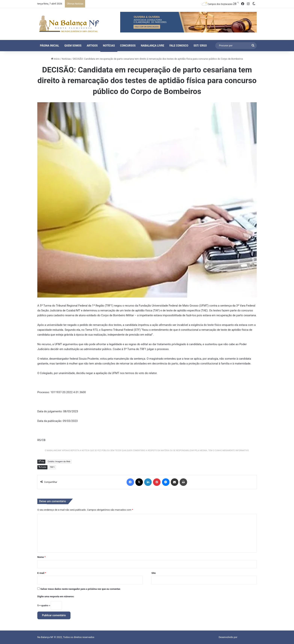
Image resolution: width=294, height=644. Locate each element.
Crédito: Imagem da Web (59, 462)
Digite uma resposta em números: (56, 596)
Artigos (92, 46)
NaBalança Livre (152, 46)
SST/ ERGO (200, 46)
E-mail (42, 573)
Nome (41, 557)
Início (55, 59)
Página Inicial (49, 46)
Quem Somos (73, 46)
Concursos (128, 46)
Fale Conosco (179, 46)
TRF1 (52, 467)
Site (153, 573)
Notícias (109, 46)
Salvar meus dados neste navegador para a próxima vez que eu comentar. (81, 589)
